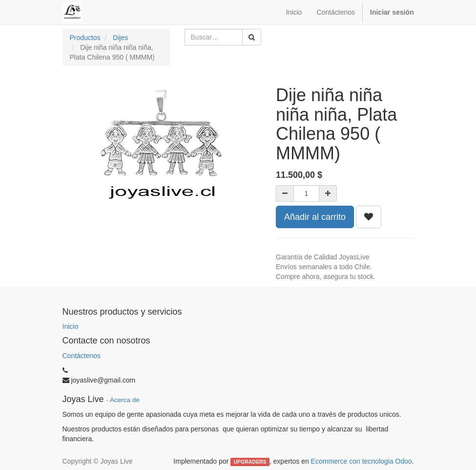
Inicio (71, 326)
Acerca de (125, 400)
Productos (85, 38)
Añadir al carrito (315, 217)
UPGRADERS (250, 462)
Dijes (120, 38)
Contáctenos (82, 356)
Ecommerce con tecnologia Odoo (362, 461)
